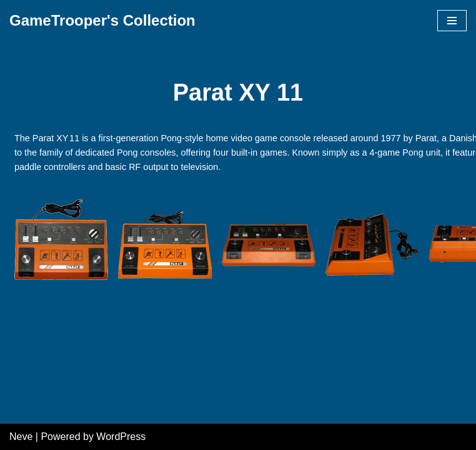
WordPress (121, 437)
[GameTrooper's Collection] (102, 21)
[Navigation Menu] (452, 21)
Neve (21, 437)
